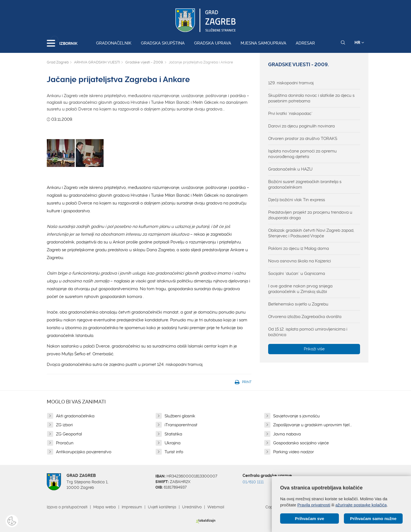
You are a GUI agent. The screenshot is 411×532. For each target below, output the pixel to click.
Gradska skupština (163, 43)
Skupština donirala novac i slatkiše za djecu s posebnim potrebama (311, 98)
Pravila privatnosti (314, 505)
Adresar (305, 43)
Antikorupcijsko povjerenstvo (84, 452)
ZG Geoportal (69, 434)
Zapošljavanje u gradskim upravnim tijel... (313, 425)
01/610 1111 (253, 482)
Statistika (173, 434)
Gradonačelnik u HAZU (290, 169)
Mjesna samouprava (263, 43)
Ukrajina (173, 443)
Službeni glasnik (180, 416)
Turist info (174, 452)
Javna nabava (287, 434)
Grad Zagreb (58, 62)
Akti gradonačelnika (75, 416)
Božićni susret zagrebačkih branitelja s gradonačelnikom (305, 184)
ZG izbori (64, 425)
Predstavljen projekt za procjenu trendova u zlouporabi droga (310, 215)
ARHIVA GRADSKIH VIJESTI (97, 62)
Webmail (216, 507)
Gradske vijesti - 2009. (144, 62)
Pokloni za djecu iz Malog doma (299, 248)
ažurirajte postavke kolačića (361, 505)
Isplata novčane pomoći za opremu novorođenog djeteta (302, 154)
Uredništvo (192, 507)
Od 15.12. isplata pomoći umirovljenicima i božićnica (308, 332)
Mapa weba (105, 507)
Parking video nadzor (293, 452)
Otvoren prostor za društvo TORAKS (303, 139)
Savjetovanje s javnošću (296, 416)
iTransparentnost (181, 425)
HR (359, 43)
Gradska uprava (213, 43)
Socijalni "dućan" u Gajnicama (297, 274)
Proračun (65, 443)
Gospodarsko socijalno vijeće (301, 443)
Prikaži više (314, 349)
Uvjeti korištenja (162, 507)
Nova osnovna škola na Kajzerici (299, 261)
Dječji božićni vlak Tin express (297, 200)
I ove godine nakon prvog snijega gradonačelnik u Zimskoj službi (300, 289)
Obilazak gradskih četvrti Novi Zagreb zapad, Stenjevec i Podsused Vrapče (311, 233)
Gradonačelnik (114, 43)
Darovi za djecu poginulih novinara (301, 126)
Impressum (132, 507)
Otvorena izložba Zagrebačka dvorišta (305, 317)
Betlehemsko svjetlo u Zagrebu (298, 304)
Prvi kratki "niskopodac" (290, 114)
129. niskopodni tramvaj (291, 83)
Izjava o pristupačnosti (67, 507)
